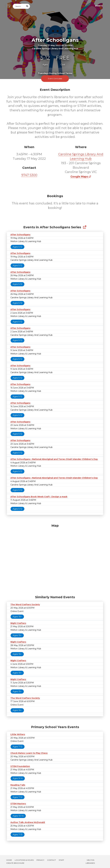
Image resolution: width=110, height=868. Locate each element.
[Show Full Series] (85, 227)
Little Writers (18, 734)
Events (99, 6)
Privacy (40, 860)
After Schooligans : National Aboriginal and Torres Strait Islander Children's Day (54, 459)
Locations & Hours (24, 860)
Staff (61, 860)
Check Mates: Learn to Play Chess (29, 753)
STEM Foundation (20, 766)
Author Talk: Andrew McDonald (28, 822)
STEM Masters (18, 804)
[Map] (55, 559)
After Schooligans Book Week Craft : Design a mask (39, 497)
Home (9, 860)
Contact (51, 860)
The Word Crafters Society (25, 605)
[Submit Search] (27, 6)
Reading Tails (18, 785)
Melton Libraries (90, 862)
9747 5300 (29, 175)
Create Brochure (15, 863)
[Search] (19, 6)
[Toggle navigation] (8, 6)
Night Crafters (18, 623)
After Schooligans (20, 235)
